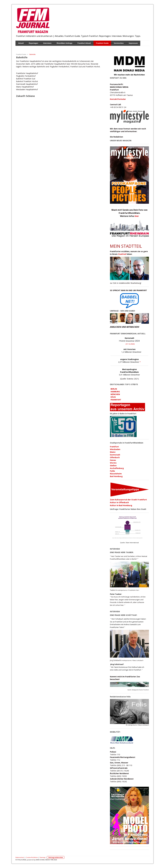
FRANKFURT (116, 400)
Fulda (112, 471)
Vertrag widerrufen (56, 857)
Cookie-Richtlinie (32, 857)
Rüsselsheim (116, 474)
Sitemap (42, 857)
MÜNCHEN (115, 394)
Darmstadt (115, 455)
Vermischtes (119, 43)
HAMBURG (115, 392)
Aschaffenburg (117, 468)
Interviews (47, 43)
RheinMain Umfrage (64, 43)
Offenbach (115, 457)
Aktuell (21, 43)
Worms (113, 463)
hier (137, 216)
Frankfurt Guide (102, 43)
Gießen (113, 466)
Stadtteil (122, 254)
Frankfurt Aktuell (84, 43)
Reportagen (33, 43)
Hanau (113, 460)
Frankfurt (114, 447)
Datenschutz (20, 857)
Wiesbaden (115, 449)
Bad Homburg (116, 476)
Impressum (133, 43)
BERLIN (114, 389)
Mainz (113, 452)
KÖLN (113, 397)
